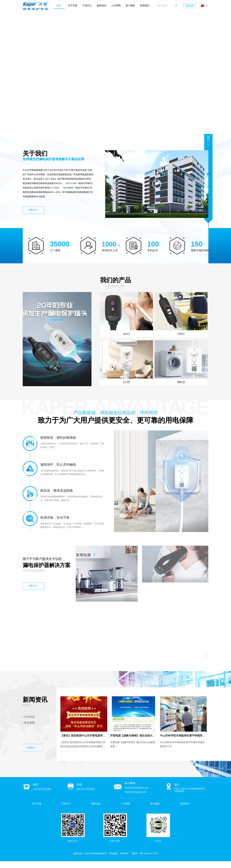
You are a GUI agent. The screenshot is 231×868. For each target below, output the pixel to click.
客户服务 (155, 804)
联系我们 (185, 804)
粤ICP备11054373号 (149, 854)
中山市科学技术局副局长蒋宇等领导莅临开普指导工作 (192, 736)
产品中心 (66, 804)
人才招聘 (126, 804)
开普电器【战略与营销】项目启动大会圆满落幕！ (139, 736)
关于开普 (37, 804)
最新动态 (96, 804)
